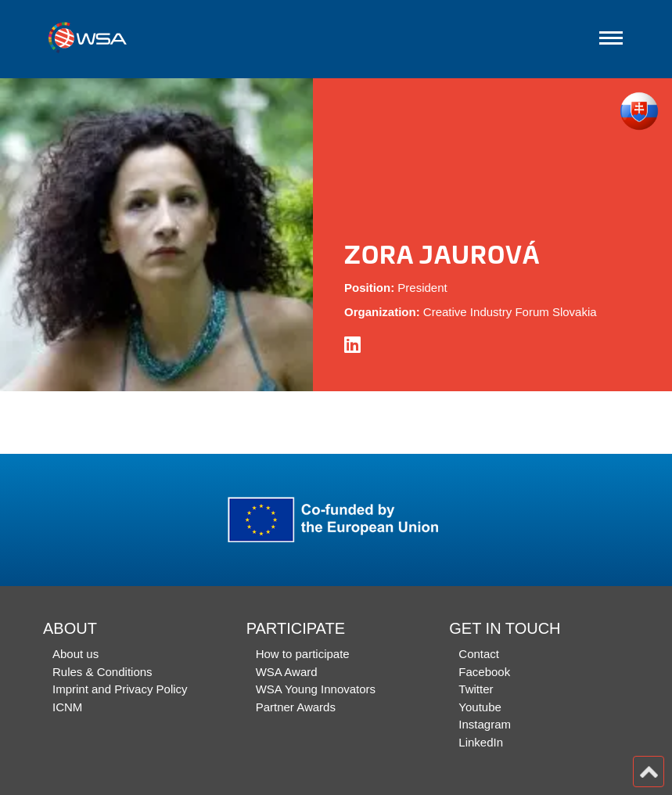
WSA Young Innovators (316, 689)
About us (75, 654)
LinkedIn (481, 742)
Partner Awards (296, 707)
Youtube (480, 707)
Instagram (485, 724)
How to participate (303, 654)
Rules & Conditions (102, 672)
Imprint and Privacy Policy (120, 689)
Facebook (484, 672)
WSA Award (287, 672)
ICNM (67, 707)
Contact (479, 654)
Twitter (476, 689)
